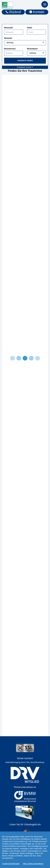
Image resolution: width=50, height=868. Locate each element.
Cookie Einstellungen (11, 864)
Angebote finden (25, 61)
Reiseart (8, 38)
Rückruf (13, 12)
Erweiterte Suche (25, 67)
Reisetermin (10, 49)
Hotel (30, 28)
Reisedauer (32, 49)
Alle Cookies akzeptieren (33, 864)
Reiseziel (8, 28)
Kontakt (37, 12)
